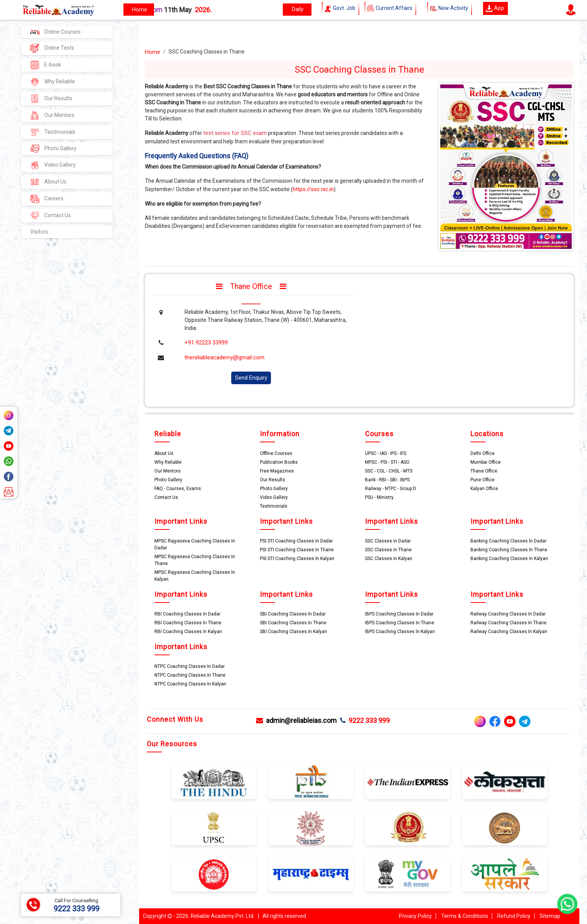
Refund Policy (514, 916)
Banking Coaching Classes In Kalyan (509, 559)
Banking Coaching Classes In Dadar (508, 541)
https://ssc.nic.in (313, 189)
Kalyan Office (484, 489)
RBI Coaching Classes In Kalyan (188, 632)
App (495, 8)
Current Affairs (390, 8)
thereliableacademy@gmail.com (225, 357)
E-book (46, 65)
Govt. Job (341, 8)
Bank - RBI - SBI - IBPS (387, 480)
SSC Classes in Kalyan (389, 559)
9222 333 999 (365, 720)
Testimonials (53, 132)
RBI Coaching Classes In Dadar (187, 614)
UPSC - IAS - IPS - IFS (386, 453)
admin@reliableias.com (296, 720)
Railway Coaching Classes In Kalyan (509, 632)
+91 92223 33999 (206, 343)
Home (152, 52)
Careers (47, 199)
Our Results (51, 99)
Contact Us (50, 216)
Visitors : (40, 232)
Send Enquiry (251, 378)
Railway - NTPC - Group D (391, 489)
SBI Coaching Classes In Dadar (293, 614)
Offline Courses (276, 453)
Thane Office (484, 471)
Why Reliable (53, 82)
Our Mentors (52, 115)
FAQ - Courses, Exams (178, 489)
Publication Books (279, 462)
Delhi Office (482, 453)
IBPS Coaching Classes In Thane (400, 623)
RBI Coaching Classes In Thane (188, 623)
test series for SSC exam (235, 133)
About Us (48, 182)
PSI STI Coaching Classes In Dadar (296, 541)
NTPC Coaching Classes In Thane (190, 675)
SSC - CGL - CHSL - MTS (389, 471)
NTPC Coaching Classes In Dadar (190, 666)
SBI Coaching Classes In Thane (293, 623)
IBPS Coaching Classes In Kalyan (400, 632)
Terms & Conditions (465, 916)
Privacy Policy (415, 916)
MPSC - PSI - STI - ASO (387, 462)
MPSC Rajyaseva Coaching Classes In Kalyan (195, 576)
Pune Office (482, 480)
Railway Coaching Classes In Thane (508, 623)
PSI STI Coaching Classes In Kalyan (297, 559)
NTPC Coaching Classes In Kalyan (190, 684)
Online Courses (55, 32)
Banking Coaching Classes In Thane (509, 550)
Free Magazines (277, 471)
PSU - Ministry (379, 497)
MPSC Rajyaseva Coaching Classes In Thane (195, 560)
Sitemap (550, 916)
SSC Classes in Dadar (388, 541)
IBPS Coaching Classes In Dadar (399, 614)
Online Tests (52, 48)
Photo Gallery (53, 149)
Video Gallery (53, 165)
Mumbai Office (486, 462)
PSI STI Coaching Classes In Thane (297, 550)
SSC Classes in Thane (388, 550)
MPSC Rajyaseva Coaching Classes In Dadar (195, 544)
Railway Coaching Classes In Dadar (508, 614)
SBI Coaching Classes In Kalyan (293, 632)
